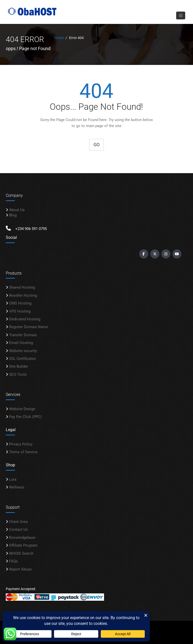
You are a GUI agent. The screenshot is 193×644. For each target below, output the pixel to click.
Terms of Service (23, 452)
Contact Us (18, 530)
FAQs (13, 561)
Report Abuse (20, 569)
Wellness (17, 487)
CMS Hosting (20, 303)
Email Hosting (21, 343)
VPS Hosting (20, 311)
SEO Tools (18, 374)
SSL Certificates (22, 359)
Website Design (22, 409)
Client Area (18, 522)
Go (96, 145)
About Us (17, 210)
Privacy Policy (21, 444)
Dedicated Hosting (25, 319)
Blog (13, 215)
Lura (13, 479)
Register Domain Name (29, 327)
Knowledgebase (22, 538)
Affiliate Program (23, 545)
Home (59, 38)
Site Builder (19, 367)
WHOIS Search (21, 553)
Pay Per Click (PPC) (25, 417)
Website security (23, 351)
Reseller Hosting (23, 295)
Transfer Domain (23, 335)
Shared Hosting (22, 287)
